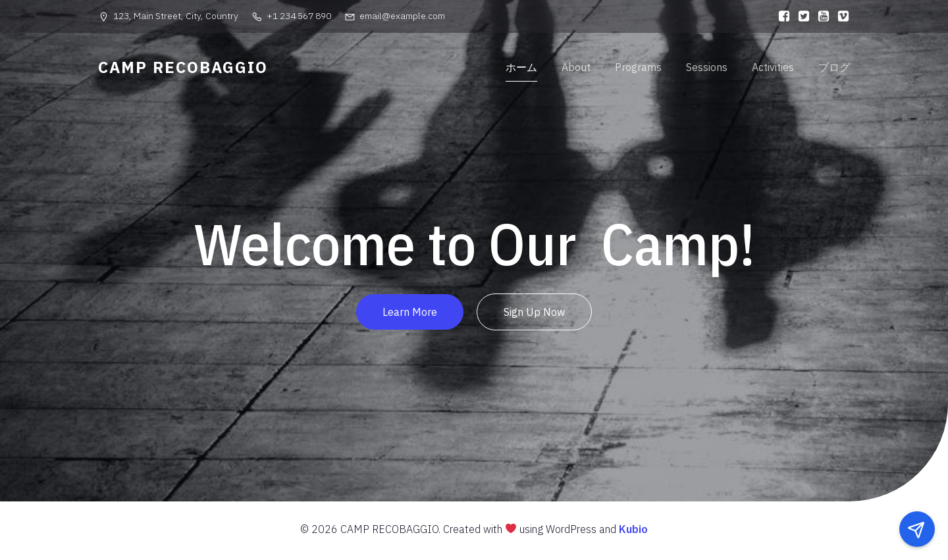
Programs (638, 69)
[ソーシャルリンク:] (781, 16)
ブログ (834, 69)
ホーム (521, 69)
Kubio (633, 532)
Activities (773, 69)
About (576, 69)
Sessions (707, 69)
